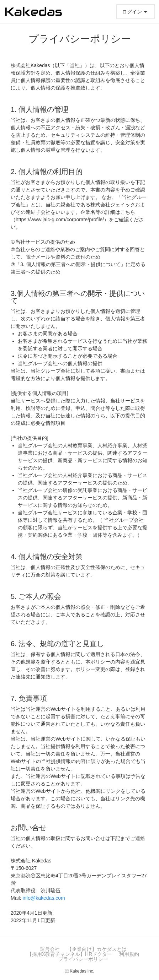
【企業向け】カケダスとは (97, 949)
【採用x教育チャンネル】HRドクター (70, 954)
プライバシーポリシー (83, 959)
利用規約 (129, 954)
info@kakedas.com (44, 898)
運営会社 (50, 949)
